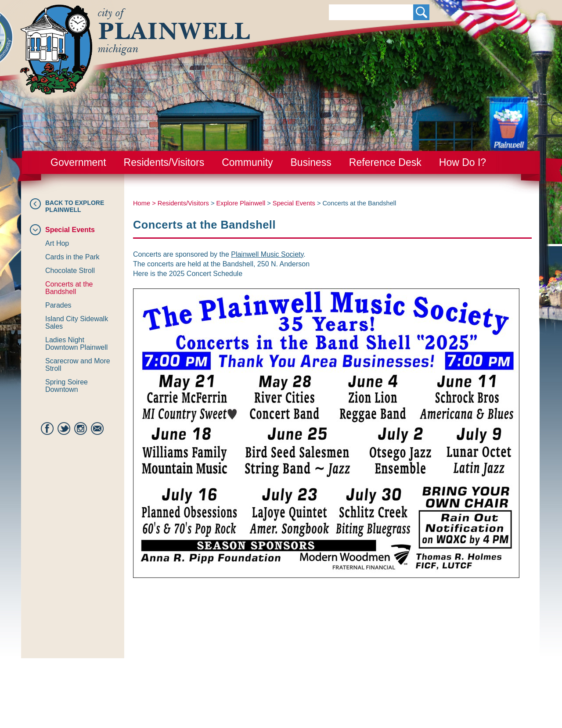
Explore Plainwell (241, 203)
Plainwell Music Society (267, 254)
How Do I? (463, 162)
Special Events (70, 230)
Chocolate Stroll (70, 271)
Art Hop (57, 243)
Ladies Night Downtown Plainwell (76, 344)
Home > (145, 203)
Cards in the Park (72, 257)
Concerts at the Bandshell (69, 288)
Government (78, 162)
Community (247, 162)
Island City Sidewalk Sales (77, 323)
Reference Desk (385, 162)
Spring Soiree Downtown (67, 386)
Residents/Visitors (164, 162)
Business (311, 162)
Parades (58, 305)
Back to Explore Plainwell (75, 206)
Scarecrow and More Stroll (78, 365)
